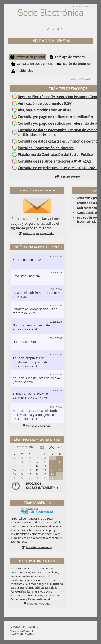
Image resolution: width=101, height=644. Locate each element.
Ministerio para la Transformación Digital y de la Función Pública (37, 588)
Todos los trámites (70, 177)
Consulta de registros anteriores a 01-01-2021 (55, 161)
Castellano (77, 7)
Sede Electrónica (80, 79)
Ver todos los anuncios (39, 426)
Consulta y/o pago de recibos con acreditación (55, 117)
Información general (30, 57)
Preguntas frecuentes (39, 604)
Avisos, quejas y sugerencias (39, 233)
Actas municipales (88, 198)
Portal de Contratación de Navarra (46, 148)
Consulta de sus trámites (35, 64)
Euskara (89, 7)
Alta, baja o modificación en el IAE (45, 110)
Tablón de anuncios (77, 64)
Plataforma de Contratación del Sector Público (55, 155)
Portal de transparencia (39, 547)
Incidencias (25, 71)
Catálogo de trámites (70, 57)
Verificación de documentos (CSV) (45, 103)
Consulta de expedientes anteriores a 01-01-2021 (57, 168)
